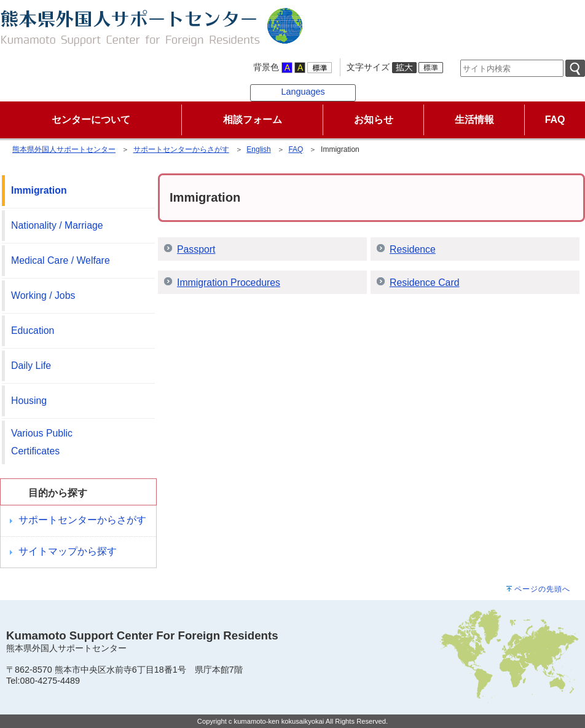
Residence (413, 249)
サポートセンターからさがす (181, 149)
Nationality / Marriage (57, 225)
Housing (29, 401)
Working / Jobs (43, 295)
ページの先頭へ (542, 589)
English (258, 149)
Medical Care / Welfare (61, 260)
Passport (196, 249)
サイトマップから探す (68, 551)
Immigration (39, 190)
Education (33, 330)
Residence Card (425, 283)
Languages (303, 92)
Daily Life (31, 366)
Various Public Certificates (42, 442)
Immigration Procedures (229, 283)
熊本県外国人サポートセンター (64, 149)
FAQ (296, 149)
